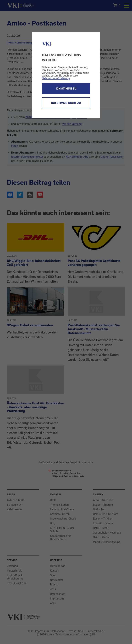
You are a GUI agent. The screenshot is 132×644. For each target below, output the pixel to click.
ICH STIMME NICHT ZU (66, 103)
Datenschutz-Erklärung (56, 78)
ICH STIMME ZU (66, 89)
